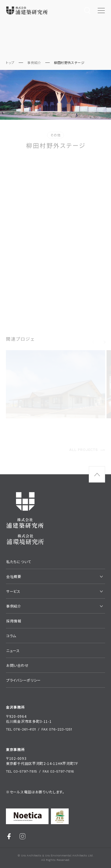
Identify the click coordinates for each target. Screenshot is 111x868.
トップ (10, 63)
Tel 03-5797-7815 (21, 771)
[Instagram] (23, 836)
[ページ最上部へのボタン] (97, 474)
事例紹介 (34, 63)
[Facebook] (9, 836)
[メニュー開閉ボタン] (101, 10)
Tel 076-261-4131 (21, 729)
